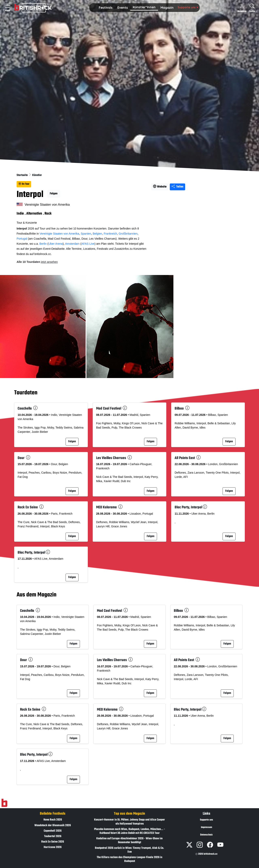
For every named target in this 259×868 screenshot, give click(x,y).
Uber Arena (56, 244)
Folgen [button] (54, 194)
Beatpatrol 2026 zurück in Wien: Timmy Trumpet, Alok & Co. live (129, 850)
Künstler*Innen (144, 7)
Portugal (22, 239)
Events (123, 7)
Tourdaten (26, 393)
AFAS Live (88, 244)
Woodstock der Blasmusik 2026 (53, 825)
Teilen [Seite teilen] (177, 187)
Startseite (22, 175)
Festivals (106, 7)
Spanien (86, 234)
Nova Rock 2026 (53, 820)
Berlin (43, 244)
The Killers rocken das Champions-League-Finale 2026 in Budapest (129, 859)
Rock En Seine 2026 (53, 842)
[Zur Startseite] (4, 803)
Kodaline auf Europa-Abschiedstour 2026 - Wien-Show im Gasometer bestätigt (129, 841)
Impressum (206, 827)
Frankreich (110, 234)
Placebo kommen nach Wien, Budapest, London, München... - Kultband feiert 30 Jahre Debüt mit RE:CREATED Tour (129, 831)
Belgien (97, 234)
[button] (106, 8)
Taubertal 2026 (53, 836)
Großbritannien (128, 234)
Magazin (167, 7)
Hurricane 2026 (53, 847)
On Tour (24, 184)
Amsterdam (72, 244)
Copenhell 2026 (53, 831)
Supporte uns (188, 7)
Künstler (37, 175)
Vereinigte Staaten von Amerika (59, 234)
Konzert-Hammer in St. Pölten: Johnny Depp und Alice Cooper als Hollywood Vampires (129, 822)
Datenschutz (206, 835)
